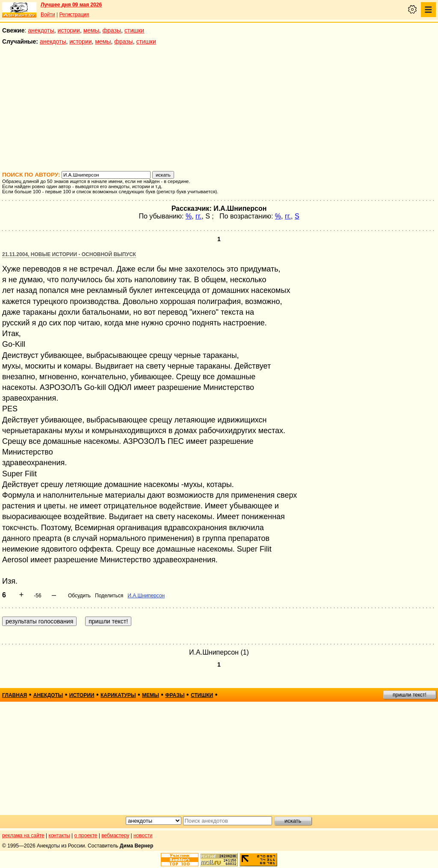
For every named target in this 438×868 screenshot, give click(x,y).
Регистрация (74, 15)
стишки (134, 30)
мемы (91, 30)
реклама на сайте (23, 836)
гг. (198, 216)
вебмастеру (115, 836)
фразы (112, 30)
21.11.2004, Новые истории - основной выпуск (69, 254)
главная (15, 695)
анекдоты (41, 30)
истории (69, 30)
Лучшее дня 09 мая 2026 (71, 5)
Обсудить (79, 596)
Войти (48, 15)
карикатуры (118, 695)
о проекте (86, 836)
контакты (59, 836)
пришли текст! (410, 695)
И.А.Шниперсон (146, 596)
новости (143, 836)
